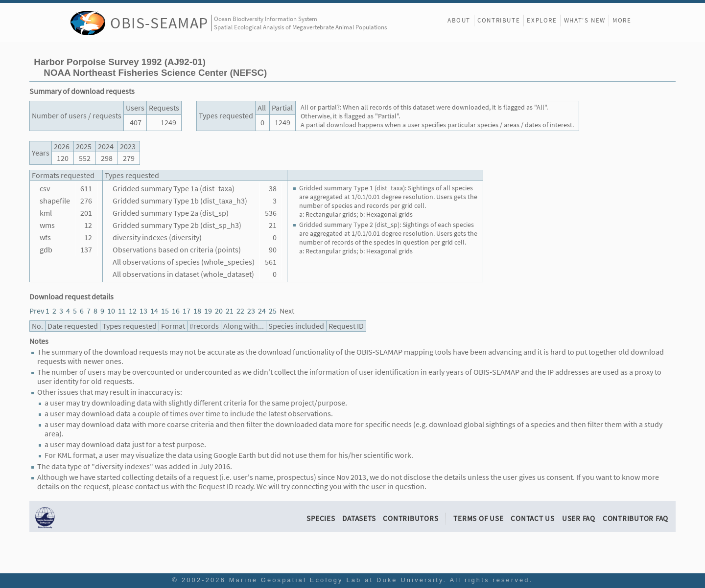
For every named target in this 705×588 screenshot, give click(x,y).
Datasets (359, 518)
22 (240, 311)
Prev (37, 311)
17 (187, 311)
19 (208, 311)
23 (251, 311)
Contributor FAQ (635, 518)
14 (154, 311)
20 (219, 311)
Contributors (411, 518)
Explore (542, 20)
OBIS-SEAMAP (159, 23)
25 (273, 311)
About (459, 20)
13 (143, 311)
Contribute (499, 20)
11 (122, 311)
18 (197, 311)
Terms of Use (478, 518)
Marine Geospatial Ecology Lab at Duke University (336, 580)
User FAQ (579, 518)
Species (321, 518)
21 (230, 311)
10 (111, 311)
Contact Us (533, 518)
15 (165, 311)
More (622, 20)
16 (176, 311)
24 (262, 311)
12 (133, 311)
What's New (585, 20)
